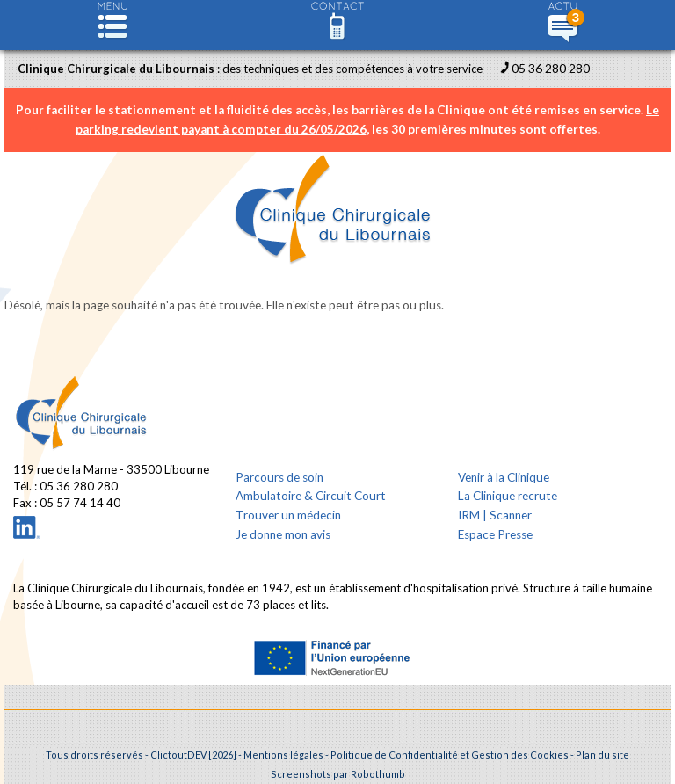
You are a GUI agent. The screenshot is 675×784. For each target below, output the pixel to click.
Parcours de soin (279, 477)
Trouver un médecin (288, 515)
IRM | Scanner (495, 515)
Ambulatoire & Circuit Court (311, 496)
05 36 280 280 (551, 68)
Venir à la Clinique (504, 477)
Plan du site (602, 755)
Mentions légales (283, 755)
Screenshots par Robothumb (338, 774)
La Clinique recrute (508, 496)
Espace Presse (495, 534)
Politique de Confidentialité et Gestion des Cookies (450, 755)
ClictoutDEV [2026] (193, 755)
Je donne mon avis (283, 534)
